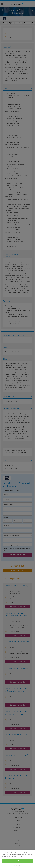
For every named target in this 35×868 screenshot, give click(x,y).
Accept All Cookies (17, 861)
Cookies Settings (18, 865)
